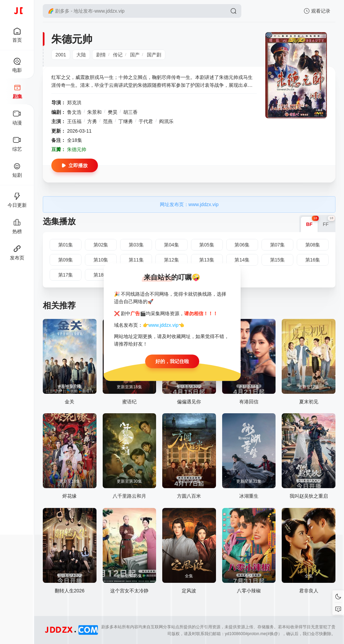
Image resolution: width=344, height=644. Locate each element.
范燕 (108, 121)
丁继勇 (126, 121)
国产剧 (154, 55)
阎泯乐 (166, 121)
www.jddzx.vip (164, 325)
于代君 (146, 121)
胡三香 (130, 112)
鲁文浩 (74, 112)
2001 (61, 55)
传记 (118, 55)
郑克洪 (74, 103)
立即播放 (75, 165)
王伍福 (74, 121)
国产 (135, 55)
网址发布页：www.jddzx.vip (189, 204)
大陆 (81, 55)
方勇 (92, 121)
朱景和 (94, 112)
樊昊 (113, 112)
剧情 (101, 55)
